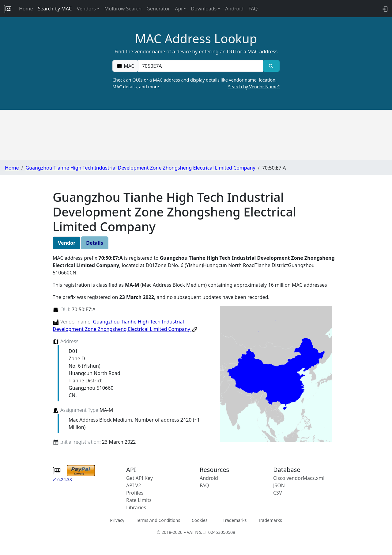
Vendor (67, 243)
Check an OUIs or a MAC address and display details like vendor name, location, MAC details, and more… (196, 83)
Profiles (135, 493)
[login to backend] (384, 9)
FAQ (253, 9)
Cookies (200, 520)
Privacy (117, 520)
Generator (158, 9)
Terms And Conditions (158, 520)
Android (234, 9)
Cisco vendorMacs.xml (299, 478)
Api (179, 9)
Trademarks (235, 520)
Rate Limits (139, 500)
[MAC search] (271, 66)
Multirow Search (123, 9)
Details (94, 243)
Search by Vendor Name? (254, 87)
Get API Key (139, 478)
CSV (278, 493)
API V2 (134, 485)
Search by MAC (55, 9)
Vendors (86, 9)
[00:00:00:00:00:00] (201, 66)
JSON (279, 485)
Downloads (204, 9)
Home (26, 9)
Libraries (136, 507)
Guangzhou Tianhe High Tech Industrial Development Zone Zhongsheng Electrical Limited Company (140, 168)
